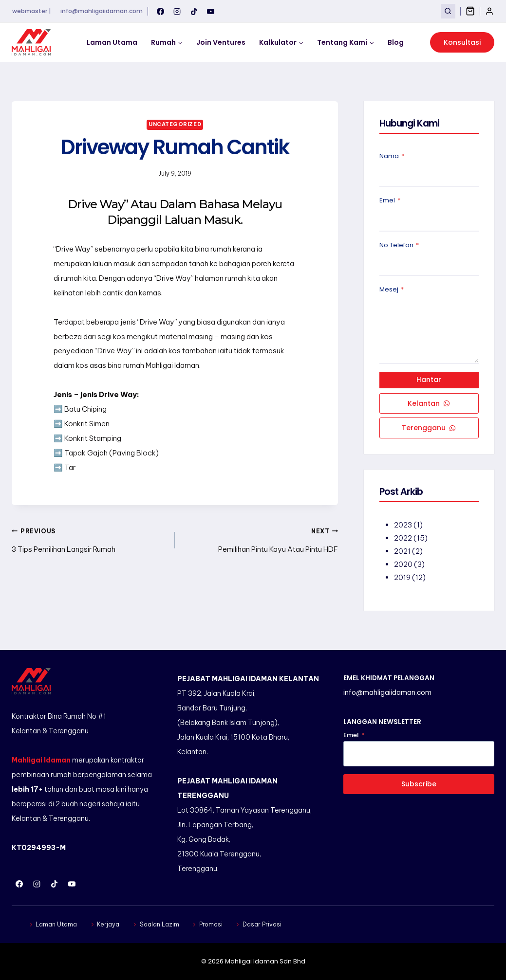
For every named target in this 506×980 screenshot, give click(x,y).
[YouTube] (211, 11)
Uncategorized (175, 124)
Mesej (392, 289)
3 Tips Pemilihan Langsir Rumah (90, 539)
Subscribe (419, 784)
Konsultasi (462, 42)
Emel (390, 200)
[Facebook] (160, 11)
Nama (392, 156)
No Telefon (399, 245)
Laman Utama (112, 42)
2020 (403, 565)
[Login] (489, 11)
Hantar (429, 380)
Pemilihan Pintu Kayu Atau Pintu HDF (260, 539)
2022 (403, 538)
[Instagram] (177, 11)
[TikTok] (194, 11)
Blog (396, 42)
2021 (402, 552)
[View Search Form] (448, 11)
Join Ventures (221, 42)
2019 (402, 578)
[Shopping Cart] (470, 11)
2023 (403, 525)
